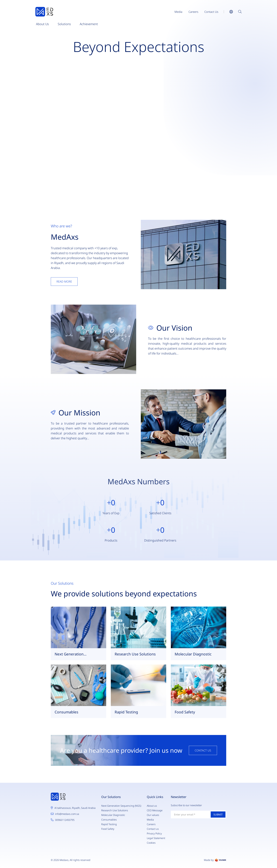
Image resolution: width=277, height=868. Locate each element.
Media (178, 12)
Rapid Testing (109, 824)
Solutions (64, 24)
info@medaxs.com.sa (67, 814)
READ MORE (64, 281)
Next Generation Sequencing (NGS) (121, 806)
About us (42, 24)
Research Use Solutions (115, 810)
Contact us (211, 12)
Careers (193, 12)
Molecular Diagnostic (113, 815)
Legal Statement (156, 838)
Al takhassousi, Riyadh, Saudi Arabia (75, 808)
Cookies (151, 843)
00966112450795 (65, 820)
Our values (153, 815)
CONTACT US (203, 750)
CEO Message (155, 810)
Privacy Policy (154, 833)
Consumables (109, 820)
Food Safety (108, 829)
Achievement (89, 24)
